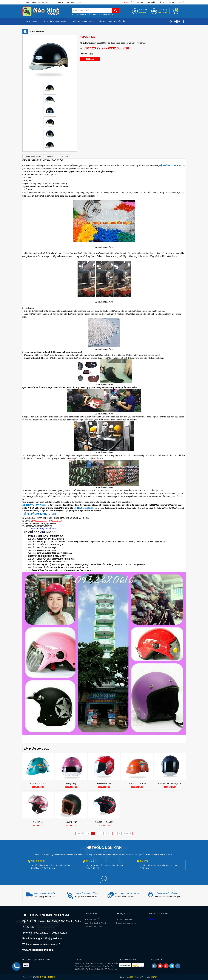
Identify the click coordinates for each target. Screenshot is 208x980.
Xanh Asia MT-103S (38, 784)
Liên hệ (181, 2)
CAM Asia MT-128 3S (137, 784)
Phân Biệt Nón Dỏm (93, 919)
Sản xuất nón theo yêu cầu (112, 21)
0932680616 (102, 43)
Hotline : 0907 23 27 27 (127, 893)
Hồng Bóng (71, 784)
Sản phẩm (151, 2)
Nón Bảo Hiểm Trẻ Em (108, 14)
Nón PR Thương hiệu (83, 21)
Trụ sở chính (39, 861)
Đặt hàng (90, 59)
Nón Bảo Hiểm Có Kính (89, 14)
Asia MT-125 (38, 822)
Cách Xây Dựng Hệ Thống (55, 21)
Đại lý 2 (144, 861)
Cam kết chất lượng (86, 893)
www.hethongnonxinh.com (44, 528)
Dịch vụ (162, 2)
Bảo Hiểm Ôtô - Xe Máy (94, 927)
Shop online (31, 21)
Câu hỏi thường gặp (124, 919)
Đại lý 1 (90, 861)
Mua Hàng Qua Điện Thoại (95, 923)
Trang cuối (127, 833)
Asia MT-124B (71, 822)
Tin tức (172, 2)
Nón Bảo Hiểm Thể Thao (84, 969)
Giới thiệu (140, 2)
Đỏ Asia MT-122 (104, 784)
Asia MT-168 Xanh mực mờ (170, 784)
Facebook (152, 919)
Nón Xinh (78, 963)
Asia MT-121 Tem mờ (104, 822)
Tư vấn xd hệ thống (166, 893)
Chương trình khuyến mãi (126, 923)
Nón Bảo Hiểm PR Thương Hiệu (106, 969)
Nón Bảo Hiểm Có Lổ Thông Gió (95, 963)
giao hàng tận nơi (44, 893)
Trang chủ (128, 2)
